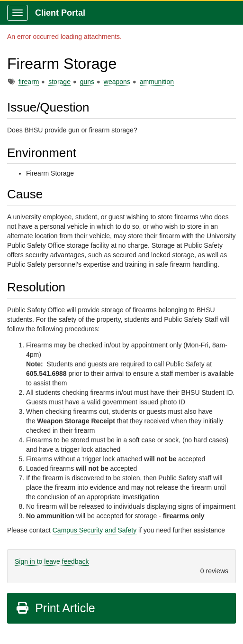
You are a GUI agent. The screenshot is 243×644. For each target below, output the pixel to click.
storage (59, 82)
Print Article (55, 608)
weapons (117, 82)
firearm (29, 82)
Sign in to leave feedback (52, 561)
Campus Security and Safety (94, 530)
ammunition (157, 82)
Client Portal (60, 13)
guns (87, 82)
